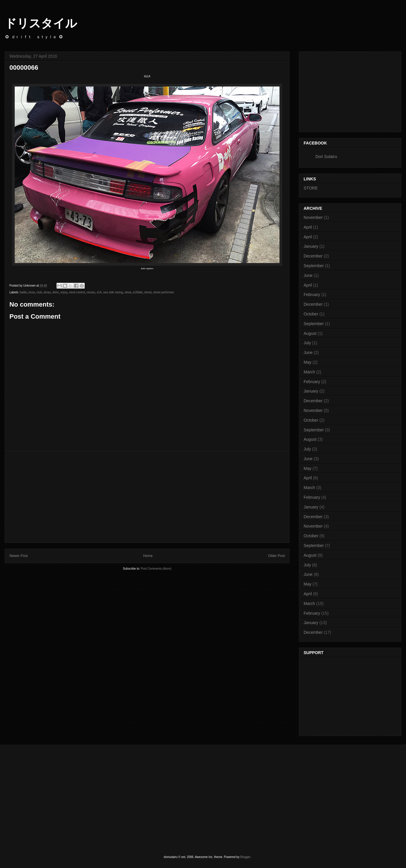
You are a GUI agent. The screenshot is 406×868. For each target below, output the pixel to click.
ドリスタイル (41, 23)
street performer (164, 292)
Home (148, 556)
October (311, 314)
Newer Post (19, 556)
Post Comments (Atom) (156, 569)
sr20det (138, 292)
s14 (99, 292)
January (311, 246)
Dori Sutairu (326, 157)
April (308, 227)
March (309, 372)
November (313, 217)
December (313, 256)
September (314, 266)
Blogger (245, 857)
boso (32, 292)
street (148, 292)
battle (23, 292)
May (307, 362)
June (308, 275)
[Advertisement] (147, 497)
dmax (47, 292)
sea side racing (113, 292)
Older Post (276, 556)
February (312, 295)
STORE (311, 188)
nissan (91, 292)
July (307, 343)
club (39, 292)
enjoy (64, 292)
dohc (56, 292)
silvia (128, 292)
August (310, 333)
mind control (77, 292)
